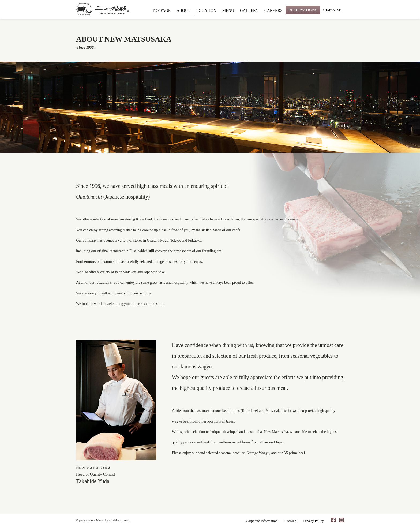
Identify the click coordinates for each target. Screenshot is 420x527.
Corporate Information (262, 521)
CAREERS (273, 10)
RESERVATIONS (303, 10)
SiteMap (290, 521)
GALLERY (249, 10)
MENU (228, 10)
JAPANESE (333, 10)
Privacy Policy (314, 521)
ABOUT (183, 10)
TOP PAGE (161, 10)
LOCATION (206, 10)
